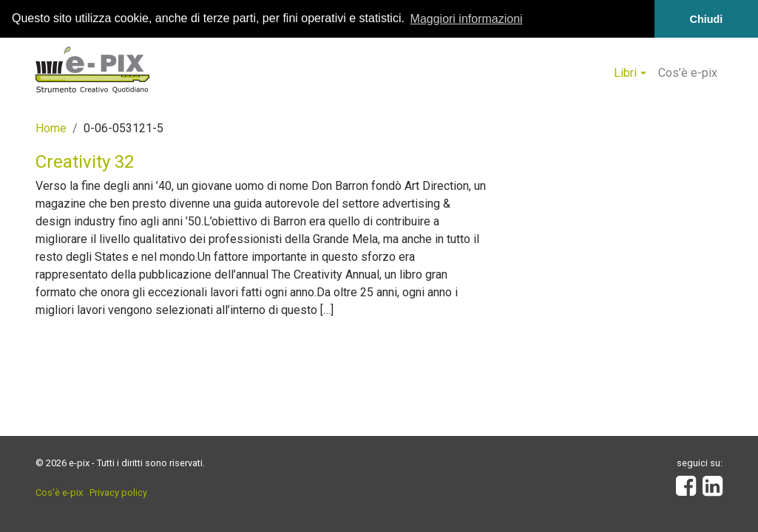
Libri (625, 72)
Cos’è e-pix (688, 72)
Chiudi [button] (707, 19)
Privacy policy (118, 492)
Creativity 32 (85, 162)
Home (51, 128)
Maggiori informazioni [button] (467, 19)
